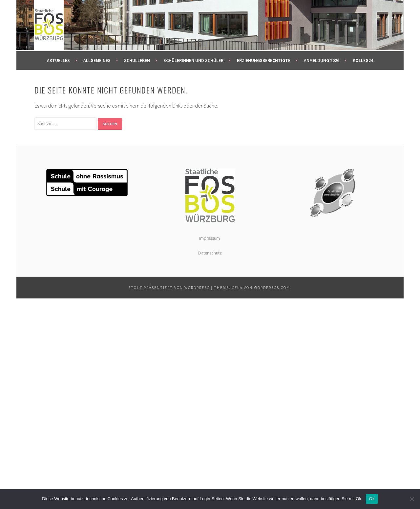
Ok (372, 499)
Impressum (210, 238)
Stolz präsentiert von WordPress (169, 287)
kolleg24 (363, 60)
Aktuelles (58, 60)
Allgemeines (97, 60)
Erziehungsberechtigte (264, 60)
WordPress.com (272, 287)
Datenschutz (210, 253)
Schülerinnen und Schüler (193, 60)
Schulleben (137, 60)
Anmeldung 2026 (322, 60)
